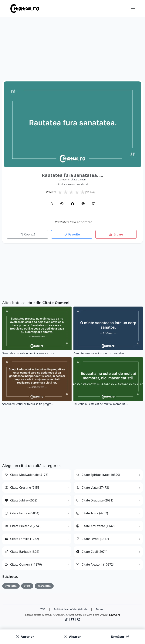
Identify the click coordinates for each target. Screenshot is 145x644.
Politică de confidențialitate (71, 609)
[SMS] (51, 204)
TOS (43, 609)
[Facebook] (72, 204)
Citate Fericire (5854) (22, 513)
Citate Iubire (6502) (21, 500)
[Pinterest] (83, 204)
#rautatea (11, 586)
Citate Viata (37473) (93, 488)
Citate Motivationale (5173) (27, 475)
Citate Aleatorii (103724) (96, 564)
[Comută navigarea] (133, 8)
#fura (27, 586)
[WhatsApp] (62, 204)
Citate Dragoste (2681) (95, 500)
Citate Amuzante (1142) (95, 526)
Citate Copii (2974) (92, 552)
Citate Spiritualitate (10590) (98, 475)
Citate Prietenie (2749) (23, 526)
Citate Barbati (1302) (22, 552)
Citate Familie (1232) (22, 539)
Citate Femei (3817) (93, 539)
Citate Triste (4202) (92, 513)
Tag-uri (100, 609)
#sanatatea (44, 586)
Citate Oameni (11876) (23, 564)
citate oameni (78, 180)
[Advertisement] (72, 54)
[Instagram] (94, 204)
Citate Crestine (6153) (23, 488)
